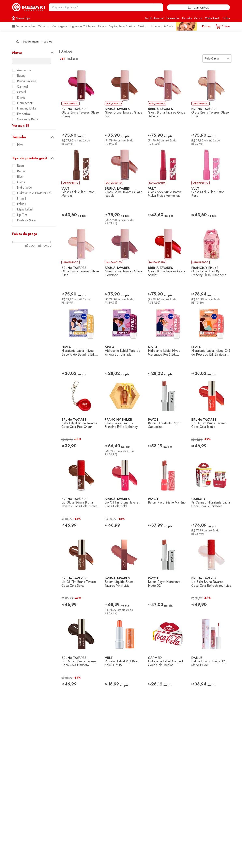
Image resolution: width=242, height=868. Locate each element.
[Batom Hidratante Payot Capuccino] (166, 416)
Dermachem (25, 103)
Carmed (22, 87)
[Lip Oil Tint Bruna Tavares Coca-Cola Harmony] (80, 654)
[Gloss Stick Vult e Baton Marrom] (80, 185)
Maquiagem (31, 41)
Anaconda (24, 70)
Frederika (23, 114)
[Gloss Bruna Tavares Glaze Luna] (210, 106)
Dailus (21, 98)
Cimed (21, 92)
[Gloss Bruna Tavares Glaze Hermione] (123, 265)
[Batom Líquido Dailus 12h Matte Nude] (210, 654)
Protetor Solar (27, 220)
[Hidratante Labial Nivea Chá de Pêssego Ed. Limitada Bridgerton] (210, 341)
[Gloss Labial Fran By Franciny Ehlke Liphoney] (123, 416)
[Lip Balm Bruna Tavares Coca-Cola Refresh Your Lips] (210, 575)
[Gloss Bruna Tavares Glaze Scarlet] (166, 265)
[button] (34, 53)
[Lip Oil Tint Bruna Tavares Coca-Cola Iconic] (210, 416)
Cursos (198, 18)
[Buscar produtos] (158, 7)
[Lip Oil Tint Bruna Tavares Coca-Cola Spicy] (80, 575)
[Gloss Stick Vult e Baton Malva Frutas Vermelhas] (166, 185)
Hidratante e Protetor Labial (36, 193)
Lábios (48, 41)
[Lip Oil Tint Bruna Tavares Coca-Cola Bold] (123, 496)
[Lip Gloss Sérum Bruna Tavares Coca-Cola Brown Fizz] (80, 496)
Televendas (172, 18)
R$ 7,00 (30, 246)
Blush (21, 177)
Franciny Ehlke (27, 108)
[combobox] (106, 7)
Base (20, 166)
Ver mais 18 (21, 126)
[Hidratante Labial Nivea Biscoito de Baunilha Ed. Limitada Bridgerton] (80, 341)
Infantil (21, 199)
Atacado (187, 18)
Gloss (21, 182)
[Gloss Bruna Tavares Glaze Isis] (123, 106)
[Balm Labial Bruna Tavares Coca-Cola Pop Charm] (80, 416)
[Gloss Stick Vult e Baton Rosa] (210, 185)
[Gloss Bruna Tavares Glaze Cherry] (80, 106)
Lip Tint (22, 215)
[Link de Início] (18, 42)
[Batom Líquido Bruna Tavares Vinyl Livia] (123, 575)
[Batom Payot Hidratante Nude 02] (166, 575)
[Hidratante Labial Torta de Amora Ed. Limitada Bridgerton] (123, 341)
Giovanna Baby (27, 119)
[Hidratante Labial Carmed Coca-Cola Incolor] (166, 654)
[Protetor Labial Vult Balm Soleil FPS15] (123, 654)
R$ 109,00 (43, 246)
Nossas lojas (23, 18)
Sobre (226, 18)
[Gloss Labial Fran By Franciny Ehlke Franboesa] (210, 265)
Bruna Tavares (27, 81)
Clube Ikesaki (213, 18)
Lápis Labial (25, 209)
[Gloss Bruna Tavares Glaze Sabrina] (166, 106)
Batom (21, 171)
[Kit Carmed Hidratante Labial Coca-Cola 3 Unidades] (210, 496)
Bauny (21, 76)
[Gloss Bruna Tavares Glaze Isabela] (123, 185)
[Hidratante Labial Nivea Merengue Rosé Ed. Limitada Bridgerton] (166, 341)
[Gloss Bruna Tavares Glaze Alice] (80, 265)
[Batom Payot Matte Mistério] (166, 496)
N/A (20, 145)
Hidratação (25, 188)
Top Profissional (154, 18)
